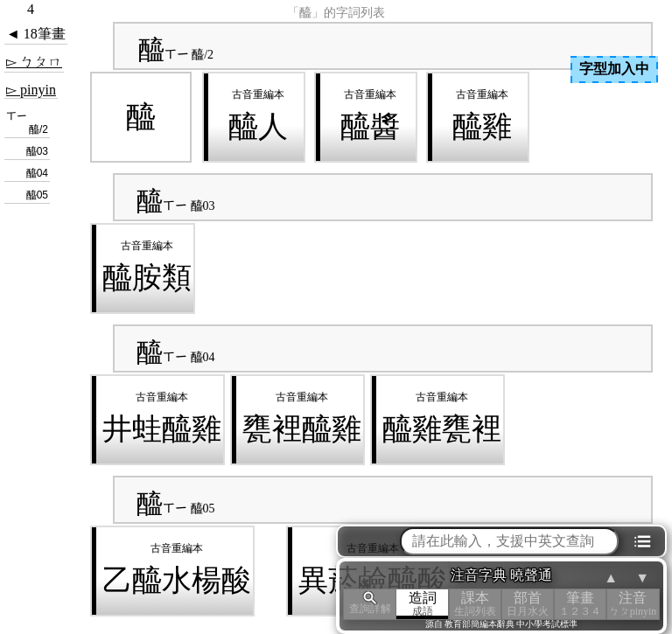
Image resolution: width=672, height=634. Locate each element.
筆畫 (580, 604)
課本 (475, 604)
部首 (528, 604)
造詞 (423, 604)
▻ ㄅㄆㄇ (34, 62)
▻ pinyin (31, 90)
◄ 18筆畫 (36, 34)
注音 (633, 604)
